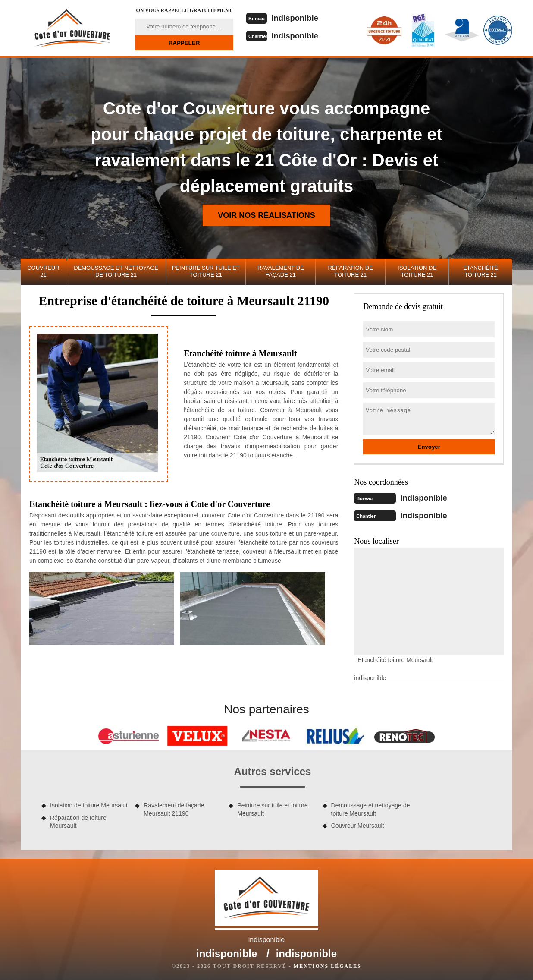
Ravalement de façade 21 (281, 271)
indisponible (298, 18)
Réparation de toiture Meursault (78, 821)
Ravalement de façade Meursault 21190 (174, 808)
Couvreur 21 (43, 271)
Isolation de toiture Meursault (89, 804)
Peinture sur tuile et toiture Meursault (272, 808)
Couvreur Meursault (358, 825)
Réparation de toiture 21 (351, 271)
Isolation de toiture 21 (417, 271)
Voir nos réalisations (266, 215)
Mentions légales (328, 965)
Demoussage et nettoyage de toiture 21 (116, 271)
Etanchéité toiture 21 (481, 271)
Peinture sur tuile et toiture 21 (206, 271)
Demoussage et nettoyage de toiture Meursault (371, 808)
